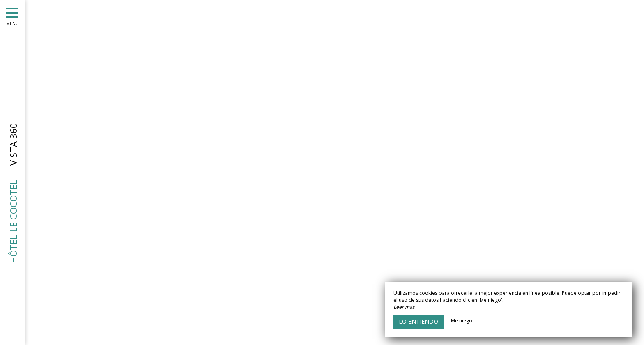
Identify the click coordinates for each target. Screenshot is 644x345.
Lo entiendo (419, 321)
